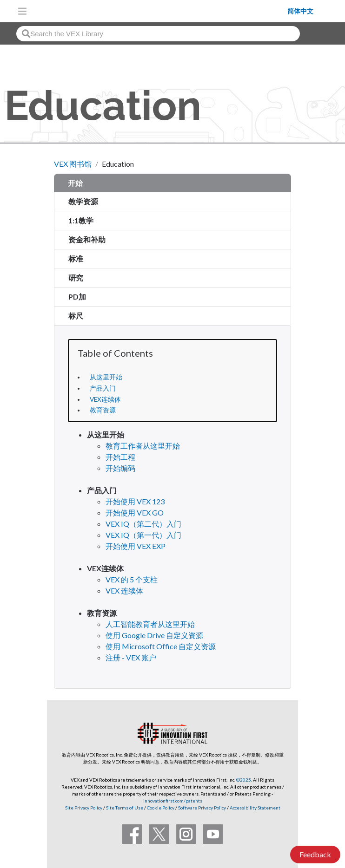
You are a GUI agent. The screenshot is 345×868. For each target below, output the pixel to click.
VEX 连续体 (124, 591)
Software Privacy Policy (202, 808)
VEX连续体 (105, 399)
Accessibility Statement (255, 808)
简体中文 (300, 11)
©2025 (244, 780)
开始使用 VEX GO (135, 512)
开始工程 (120, 457)
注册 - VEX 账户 (131, 657)
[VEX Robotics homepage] (159, 11)
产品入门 (103, 388)
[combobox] (158, 34)
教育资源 (103, 410)
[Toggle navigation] (22, 11)
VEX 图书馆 (73, 164)
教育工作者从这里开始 (143, 446)
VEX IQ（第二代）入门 (143, 524)
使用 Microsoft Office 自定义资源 (161, 646)
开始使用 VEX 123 (135, 501)
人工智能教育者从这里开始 (150, 624)
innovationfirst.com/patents (173, 801)
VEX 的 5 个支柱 (132, 579)
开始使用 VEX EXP (136, 546)
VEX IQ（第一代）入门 (143, 535)
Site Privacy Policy (84, 808)
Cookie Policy (161, 808)
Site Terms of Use (124, 808)
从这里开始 (106, 377)
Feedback (315, 854)
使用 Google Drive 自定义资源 (154, 635)
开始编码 (120, 468)
